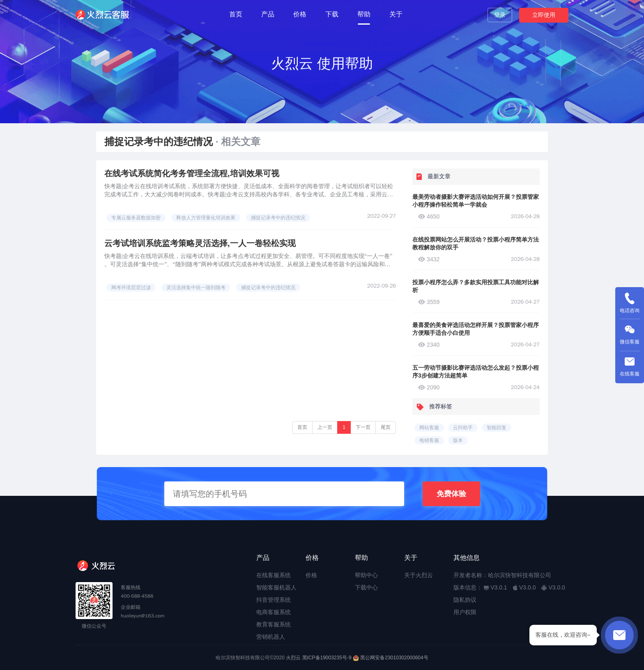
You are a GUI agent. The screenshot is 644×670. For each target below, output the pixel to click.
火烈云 (293, 658)
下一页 (363, 427)
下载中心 (366, 587)
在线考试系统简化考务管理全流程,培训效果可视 (192, 173)
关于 (396, 14)
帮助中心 (366, 575)
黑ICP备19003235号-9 (327, 658)
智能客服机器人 (276, 587)
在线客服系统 (274, 575)
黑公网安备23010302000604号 (394, 658)
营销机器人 (271, 637)
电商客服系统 (274, 612)
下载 (332, 14)
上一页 (325, 427)
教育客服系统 (274, 624)
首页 (236, 14)
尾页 (386, 427)
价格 (300, 14)
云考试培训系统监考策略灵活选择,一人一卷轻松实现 (200, 243)
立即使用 (544, 15)
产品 (268, 14)
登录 (500, 15)
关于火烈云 (419, 575)
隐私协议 (465, 600)
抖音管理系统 (274, 600)
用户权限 (465, 612)
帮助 (364, 14)
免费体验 (451, 494)
